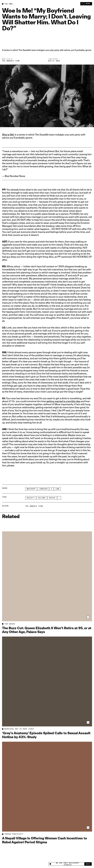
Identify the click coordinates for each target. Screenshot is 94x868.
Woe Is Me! (8, 135)
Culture (42, 498)
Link (57, 489)
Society (31, 498)
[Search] (82, 4)
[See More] (59, 498)
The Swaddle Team (11, 61)
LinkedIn (43, 489)
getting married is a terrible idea (63, 401)
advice (52, 498)
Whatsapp (31, 489)
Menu (88, 4)
